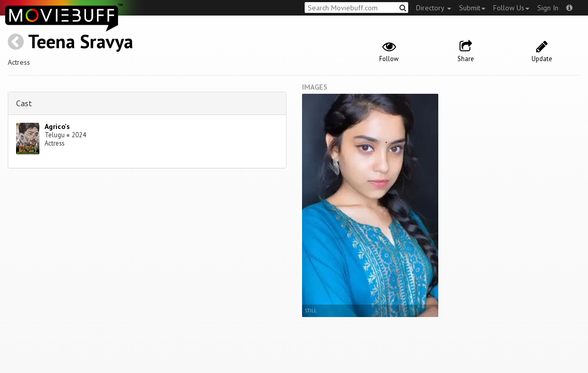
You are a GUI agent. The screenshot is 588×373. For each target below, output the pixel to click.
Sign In (548, 8)
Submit (472, 8)
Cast (24, 103)
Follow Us (511, 8)
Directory (434, 8)
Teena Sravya (81, 41)
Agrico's (57, 126)
